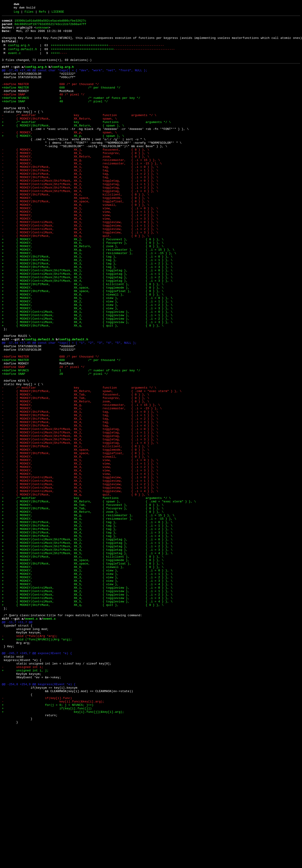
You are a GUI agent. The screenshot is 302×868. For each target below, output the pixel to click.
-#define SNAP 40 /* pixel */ (43, 110)
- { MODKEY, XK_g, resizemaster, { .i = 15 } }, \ (81, 188)
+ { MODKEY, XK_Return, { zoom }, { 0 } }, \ (83, 292)
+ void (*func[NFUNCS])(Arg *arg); (37, 764)
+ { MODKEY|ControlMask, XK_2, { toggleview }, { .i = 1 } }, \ (87, 375)
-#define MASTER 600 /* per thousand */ (50, 97)
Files (29, 13)
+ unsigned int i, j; (25, 801)
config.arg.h (19, 52)
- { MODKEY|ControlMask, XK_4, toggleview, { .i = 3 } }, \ (80, 275)
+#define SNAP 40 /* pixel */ (55, 118)
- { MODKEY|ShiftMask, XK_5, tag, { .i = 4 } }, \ (80, 507)
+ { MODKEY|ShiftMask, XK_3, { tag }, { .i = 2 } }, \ (87, 312)
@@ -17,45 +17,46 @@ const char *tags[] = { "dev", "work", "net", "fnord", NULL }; (75, 81)
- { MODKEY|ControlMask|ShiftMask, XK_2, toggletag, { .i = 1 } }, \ (80, 217)
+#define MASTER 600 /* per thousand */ (61, 101)
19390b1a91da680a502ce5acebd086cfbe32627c (50, 23)
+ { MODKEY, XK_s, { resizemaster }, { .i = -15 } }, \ (89, 300)
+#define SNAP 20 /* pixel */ (55, 445)
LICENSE (58, 13)
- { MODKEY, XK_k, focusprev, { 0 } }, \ (76, 180)
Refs (43, 13)
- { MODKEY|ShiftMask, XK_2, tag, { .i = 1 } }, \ (80, 201)
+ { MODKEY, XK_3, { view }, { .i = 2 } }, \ (87, 362)
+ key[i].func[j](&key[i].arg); (63, 851)
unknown (42, 31)
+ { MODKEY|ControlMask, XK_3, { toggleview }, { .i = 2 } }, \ (87, 379)
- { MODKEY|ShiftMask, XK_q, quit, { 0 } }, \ (76, 279)
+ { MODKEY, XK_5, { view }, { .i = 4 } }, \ (87, 697)
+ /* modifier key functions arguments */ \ (86, 143)
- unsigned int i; (22, 797)
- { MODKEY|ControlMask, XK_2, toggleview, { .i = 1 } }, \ (80, 267)
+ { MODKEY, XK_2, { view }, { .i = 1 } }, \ (87, 358)
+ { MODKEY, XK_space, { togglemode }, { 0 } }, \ (83, 341)
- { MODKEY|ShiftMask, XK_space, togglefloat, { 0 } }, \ (76, 238)
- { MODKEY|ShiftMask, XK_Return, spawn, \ (59, 139)
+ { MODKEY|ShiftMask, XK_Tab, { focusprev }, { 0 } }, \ (83, 606)
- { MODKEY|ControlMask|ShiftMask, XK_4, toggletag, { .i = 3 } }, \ (80, 226)
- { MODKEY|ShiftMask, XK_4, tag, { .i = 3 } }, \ (80, 209)
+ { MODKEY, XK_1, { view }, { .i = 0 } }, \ (87, 354)
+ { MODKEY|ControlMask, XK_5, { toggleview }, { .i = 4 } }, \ (87, 718)
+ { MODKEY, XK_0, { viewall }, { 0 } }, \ (83, 350)
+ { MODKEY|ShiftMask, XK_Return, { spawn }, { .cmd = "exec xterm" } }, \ (99, 598)
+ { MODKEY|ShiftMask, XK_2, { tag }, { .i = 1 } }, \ (87, 308)
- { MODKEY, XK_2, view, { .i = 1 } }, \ (80, 250)
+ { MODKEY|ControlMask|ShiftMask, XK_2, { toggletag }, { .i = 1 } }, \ (87, 325)
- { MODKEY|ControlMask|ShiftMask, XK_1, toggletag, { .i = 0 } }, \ (80, 213)
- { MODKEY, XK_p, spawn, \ (59, 155)
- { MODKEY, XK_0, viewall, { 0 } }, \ (76, 242)
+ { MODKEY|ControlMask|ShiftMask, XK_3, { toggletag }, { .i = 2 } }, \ (87, 329)
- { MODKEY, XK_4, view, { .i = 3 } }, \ (80, 259)
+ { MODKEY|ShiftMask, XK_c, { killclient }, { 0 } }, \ (83, 337)
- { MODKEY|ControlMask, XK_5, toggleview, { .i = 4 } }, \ (80, 586)
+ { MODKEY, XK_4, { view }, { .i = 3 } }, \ (87, 366)
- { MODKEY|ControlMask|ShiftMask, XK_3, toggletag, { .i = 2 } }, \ (80, 221)
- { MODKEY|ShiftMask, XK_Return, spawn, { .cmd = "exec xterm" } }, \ (92, 466)
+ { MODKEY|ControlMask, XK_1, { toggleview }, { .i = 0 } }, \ (87, 370)
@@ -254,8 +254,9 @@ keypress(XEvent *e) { (39, 817)
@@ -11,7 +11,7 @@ (17, 743)
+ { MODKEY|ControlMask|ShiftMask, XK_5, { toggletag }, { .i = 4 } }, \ (87, 660)
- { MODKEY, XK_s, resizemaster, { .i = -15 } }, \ (82, 192)
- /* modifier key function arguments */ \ (79, 135)
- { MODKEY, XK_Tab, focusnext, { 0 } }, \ (76, 470)
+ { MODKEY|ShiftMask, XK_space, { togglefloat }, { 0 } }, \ (83, 346)
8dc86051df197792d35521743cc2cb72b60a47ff (50, 27)
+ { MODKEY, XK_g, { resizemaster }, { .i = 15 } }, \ (88, 296)
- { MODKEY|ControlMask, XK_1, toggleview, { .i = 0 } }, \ (80, 263)
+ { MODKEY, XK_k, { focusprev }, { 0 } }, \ (83, 288)
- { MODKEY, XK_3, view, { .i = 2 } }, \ (80, 255)
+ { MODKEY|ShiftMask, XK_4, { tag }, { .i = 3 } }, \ (87, 317)
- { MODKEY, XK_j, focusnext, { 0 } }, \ (76, 176)
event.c (14, 61)
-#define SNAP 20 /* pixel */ (43, 437)
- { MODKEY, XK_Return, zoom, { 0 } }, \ (76, 184)
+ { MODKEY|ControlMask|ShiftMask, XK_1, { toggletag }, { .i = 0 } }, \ (87, 321)
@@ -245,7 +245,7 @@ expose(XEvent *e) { (37, 780)
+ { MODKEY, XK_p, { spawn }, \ (63, 159)
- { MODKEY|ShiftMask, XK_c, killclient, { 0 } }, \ (76, 230)
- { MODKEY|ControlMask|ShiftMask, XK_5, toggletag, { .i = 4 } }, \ (80, 528)
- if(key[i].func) (37, 834)
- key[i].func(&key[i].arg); (53, 838)
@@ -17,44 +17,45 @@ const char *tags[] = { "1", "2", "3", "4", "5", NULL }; (69, 408)
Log (16, 13)
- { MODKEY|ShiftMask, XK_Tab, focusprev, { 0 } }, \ (76, 474)
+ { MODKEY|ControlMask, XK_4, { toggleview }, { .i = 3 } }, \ (87, 383)
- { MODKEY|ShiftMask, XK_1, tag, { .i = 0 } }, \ (80, 197)
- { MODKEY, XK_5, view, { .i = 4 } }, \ (80, 565)
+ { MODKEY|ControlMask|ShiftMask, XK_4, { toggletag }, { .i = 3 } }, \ (87, 333)
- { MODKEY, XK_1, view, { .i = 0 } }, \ (80, 246)
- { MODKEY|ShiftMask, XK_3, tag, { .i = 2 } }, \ (80, 205)
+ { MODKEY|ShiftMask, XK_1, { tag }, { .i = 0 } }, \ (87, 304)
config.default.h (22, 57)
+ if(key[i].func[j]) (47, 846)
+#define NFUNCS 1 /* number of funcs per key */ (71, 114)
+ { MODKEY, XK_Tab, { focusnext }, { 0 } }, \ (83, 602)
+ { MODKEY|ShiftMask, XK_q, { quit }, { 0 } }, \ (83, 387)
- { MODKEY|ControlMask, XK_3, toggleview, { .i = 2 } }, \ (80, 271)
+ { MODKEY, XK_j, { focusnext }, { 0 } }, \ (83, 284)
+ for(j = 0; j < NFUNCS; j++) (48, 842)
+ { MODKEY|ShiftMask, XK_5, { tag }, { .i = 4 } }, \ (87, 639)
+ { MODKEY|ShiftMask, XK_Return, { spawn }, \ (63, 147)
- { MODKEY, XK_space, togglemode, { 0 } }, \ (76, 234)
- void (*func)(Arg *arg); (30, 759)
